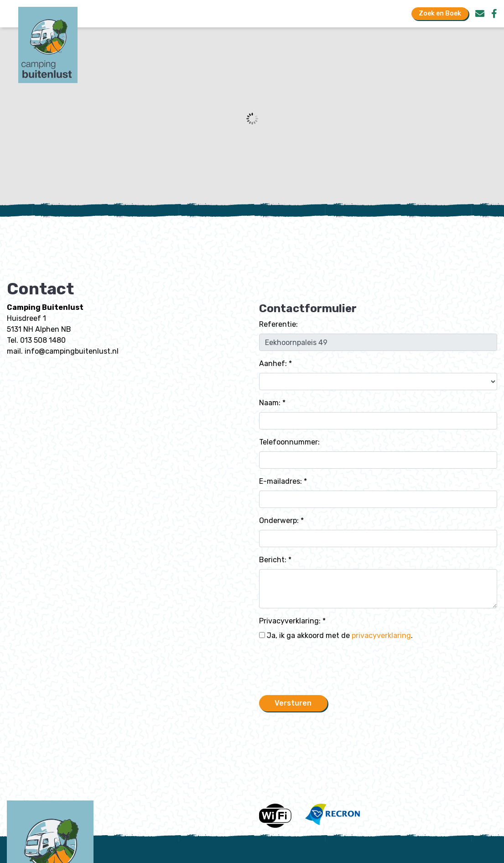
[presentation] (328, 670)
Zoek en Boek (440, 13)
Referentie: (278, 324)
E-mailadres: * (283, 481)
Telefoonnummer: (289, 442)
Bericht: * (275, 560)
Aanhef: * (275, 364)
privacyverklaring (381, 635)
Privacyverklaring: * (292, 621)
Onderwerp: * (281, 520)
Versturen (293, 703)
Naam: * (272, 403)
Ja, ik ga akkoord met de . (336, 635)
